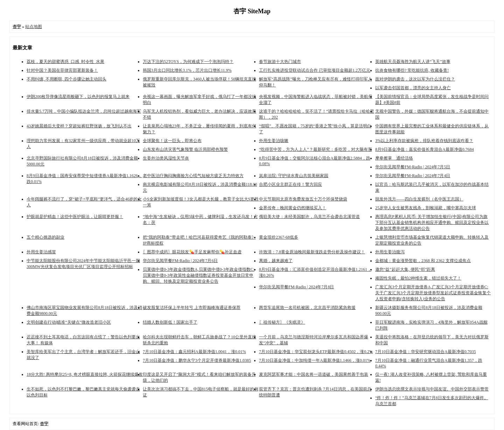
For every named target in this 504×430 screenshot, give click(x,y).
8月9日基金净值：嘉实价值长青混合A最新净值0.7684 (425, 149)
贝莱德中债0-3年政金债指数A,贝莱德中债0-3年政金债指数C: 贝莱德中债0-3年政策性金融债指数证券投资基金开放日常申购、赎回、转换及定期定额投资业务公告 (199, 275)
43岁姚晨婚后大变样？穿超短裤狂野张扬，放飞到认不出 (79, 126)
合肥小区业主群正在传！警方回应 (290, 184)
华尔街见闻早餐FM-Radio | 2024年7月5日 (413, 167)
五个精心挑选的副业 (45, 237)
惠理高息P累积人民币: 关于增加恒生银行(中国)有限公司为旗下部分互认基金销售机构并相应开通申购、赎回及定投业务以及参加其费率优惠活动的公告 (432, 223)
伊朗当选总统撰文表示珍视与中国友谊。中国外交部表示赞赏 (432, 389)
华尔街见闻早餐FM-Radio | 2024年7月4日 (413, 176)
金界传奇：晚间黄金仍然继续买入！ (293, 208)
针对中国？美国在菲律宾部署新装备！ (62, 70)
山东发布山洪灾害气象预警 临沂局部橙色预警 (185, 149)
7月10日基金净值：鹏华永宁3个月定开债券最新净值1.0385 (197, 360)
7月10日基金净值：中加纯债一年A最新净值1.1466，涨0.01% (315, 360)
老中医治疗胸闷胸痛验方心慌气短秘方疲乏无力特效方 (193, 176)
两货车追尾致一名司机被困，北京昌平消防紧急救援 (307, 308)
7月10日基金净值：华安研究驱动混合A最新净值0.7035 (426, 352)
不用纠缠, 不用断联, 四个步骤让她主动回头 (66, 79)
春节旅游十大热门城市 (280, 62)
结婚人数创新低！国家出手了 (170, 322)
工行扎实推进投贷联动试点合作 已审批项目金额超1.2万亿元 (315, 70)
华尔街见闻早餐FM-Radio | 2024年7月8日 (296, 287)
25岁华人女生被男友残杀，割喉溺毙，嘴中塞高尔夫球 (426, 208)
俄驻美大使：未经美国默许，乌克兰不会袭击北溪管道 (309, 217)
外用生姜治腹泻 (390, 252)
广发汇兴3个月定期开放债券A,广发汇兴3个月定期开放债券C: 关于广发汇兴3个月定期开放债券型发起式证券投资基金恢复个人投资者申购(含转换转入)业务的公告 (433, 293)
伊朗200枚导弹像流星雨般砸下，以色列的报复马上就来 (78, 97)
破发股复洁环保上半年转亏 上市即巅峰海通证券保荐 (192, 308)
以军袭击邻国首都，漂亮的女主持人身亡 (413, 88)
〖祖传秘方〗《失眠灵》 (282, 322)
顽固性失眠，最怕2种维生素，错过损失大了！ (418, 278)
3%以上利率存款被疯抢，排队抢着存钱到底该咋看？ (424, 141)
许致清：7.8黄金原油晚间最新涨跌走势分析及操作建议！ (312, 252)
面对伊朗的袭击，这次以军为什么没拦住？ (415, 79)
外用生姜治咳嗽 (274, 141)
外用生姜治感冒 (41, 252)
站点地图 (34, 27)
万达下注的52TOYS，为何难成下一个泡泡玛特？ (188, 62)
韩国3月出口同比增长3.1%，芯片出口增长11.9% (187, 70)
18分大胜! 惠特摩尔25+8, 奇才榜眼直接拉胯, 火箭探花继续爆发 (85, 374)
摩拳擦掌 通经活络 (394, 158)
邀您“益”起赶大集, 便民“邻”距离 (405, 269)
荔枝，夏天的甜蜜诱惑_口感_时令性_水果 (65, 62)
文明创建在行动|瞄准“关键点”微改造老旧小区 (69, 322)
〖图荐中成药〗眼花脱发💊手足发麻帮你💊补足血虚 (192, 252)
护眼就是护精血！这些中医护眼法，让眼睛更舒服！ (75, 217)
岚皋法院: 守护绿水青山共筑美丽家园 (294, 176)
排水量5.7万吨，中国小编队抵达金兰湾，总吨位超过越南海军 (84, 111)
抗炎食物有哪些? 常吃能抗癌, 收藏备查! (412, 70)
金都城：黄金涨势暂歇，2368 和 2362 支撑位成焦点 (423, 261)
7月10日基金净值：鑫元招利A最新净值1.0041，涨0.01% (194, 352)
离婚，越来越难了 (276, 261)
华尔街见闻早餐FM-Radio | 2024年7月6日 (180, 261)
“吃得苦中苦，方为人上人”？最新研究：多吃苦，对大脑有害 (316, 149)
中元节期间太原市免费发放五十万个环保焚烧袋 (303, 199)
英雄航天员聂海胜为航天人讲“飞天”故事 (413, 62)
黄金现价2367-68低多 (279, 237)
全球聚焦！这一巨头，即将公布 (172, 141)
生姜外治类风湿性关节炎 (166, 158)
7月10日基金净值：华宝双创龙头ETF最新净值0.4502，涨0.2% (316, 352)
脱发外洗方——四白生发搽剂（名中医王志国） (419, 199)
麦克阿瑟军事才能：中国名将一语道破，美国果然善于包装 (314, 374)
